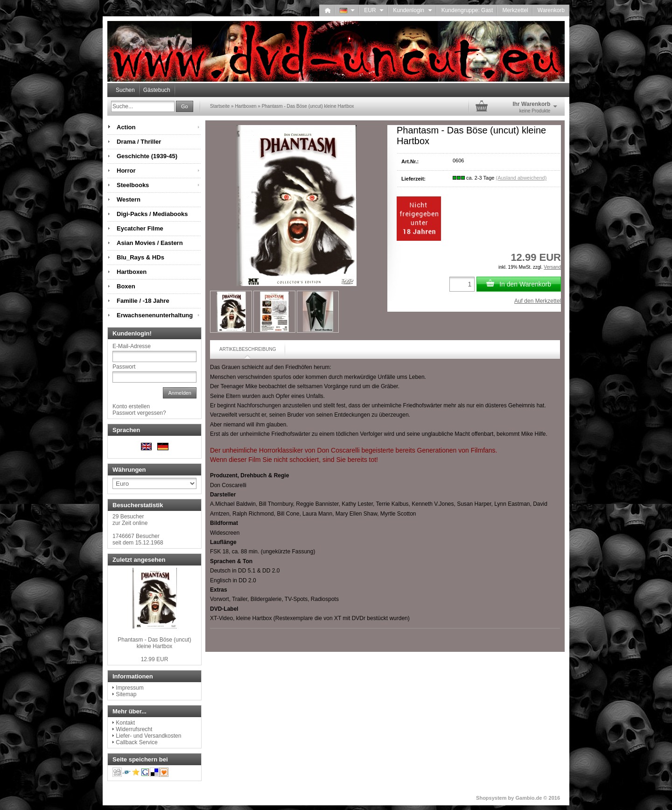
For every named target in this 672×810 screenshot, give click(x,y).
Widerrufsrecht (134, 729)
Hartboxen (132, 272)
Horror (126, 171)
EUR (374, 10)
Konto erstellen (131, 406)
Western (129, 199)
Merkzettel (515, 10)
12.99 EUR (155, 659)
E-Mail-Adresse (132, 346)
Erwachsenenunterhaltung (155, 315)
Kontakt (125, 723)
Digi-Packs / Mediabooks (152, 214)
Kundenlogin (412, 10)
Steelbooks (133, 185)
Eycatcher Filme (140, 228)
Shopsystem (491, 798)
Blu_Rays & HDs (140, 257)
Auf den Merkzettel (538, 301)
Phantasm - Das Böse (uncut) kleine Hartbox (154, 643)
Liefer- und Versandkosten (148, 736)
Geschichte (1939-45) (147, 156)
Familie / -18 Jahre (143, 301)
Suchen (125, 90)
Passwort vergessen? (139, 413)
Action (126, 127)
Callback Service (136, 742)
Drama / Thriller (139, 142)
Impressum (129, 688)
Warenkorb (551, 10)
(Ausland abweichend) (521, 178)
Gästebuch (157, 90)
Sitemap (126, 694)
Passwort (124, 367)
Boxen (126, 286)
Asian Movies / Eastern (150, 243)
